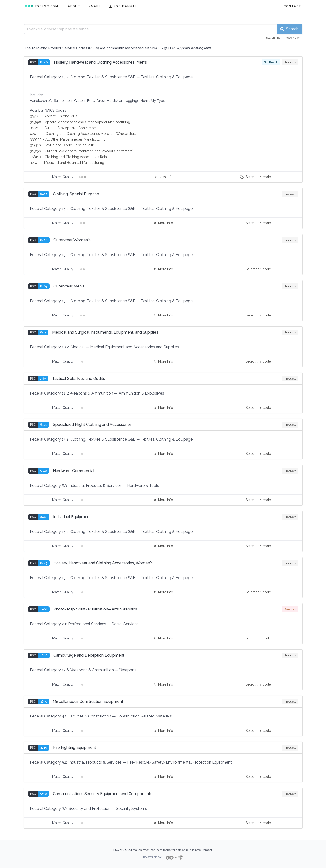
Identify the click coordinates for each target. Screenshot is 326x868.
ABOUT (74, 6)
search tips (273, 38)
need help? (293, 38)
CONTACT (292, 6)
